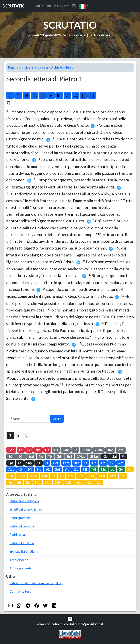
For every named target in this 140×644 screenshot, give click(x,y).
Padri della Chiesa (22, 543)
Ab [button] (48, 469)
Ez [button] (86, 463)
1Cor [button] (21, 476)
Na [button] (39, 469)
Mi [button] (30, 469)
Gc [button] (28, 482)
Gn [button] (21, 469)
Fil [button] (62, 476)
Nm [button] (38, 450)
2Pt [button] (47, 482)
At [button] (130, 469)
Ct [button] (20, 463)
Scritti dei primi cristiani (26, 509)
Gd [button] (90, 482)
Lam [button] (66, 463)
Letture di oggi (100, 35)
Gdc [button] (66, 450)
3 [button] (26, 435)
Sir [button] (39, 463)
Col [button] (71, 476)
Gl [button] (112, 463)
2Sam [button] (99, 450)
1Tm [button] (102, 476)
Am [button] (121, 463)
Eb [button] (19, 482)
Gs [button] (56, 450)
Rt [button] (75, 450)
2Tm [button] (113, 476)
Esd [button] (31, 456)
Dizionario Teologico (24, 501)
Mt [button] (94, 469)
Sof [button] (58, 469)
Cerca (57, 419)
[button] (84, 6)
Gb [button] (105, 456)
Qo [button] (11, 463)
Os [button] (103, 463)
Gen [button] (11, 450)
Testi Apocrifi (19, 560)
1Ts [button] (81, 476)
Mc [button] (103, 469)
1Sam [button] (86, 450)
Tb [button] (50, 456)
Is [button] (47, 463)
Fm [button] (10, 482)
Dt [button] (47, 450)
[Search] (29, 419)
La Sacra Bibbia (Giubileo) (56, 67)
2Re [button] (121, 450)
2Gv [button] (69, 482)
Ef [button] (53, 476)
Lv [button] (29, 450)
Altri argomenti (20, 568)
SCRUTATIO (14, 6)
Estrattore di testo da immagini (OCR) (36, 583)
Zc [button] (76, 469)
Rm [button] (11, 476)
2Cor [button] (33, 476)
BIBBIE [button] (36, 6)
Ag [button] (67, 469)
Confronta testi (21, 591)
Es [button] (21, 450)
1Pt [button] (37, 482)
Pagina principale (21, 67)
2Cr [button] (21, 456)
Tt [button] (123, 476)
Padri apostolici (20, 518)
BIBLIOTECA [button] (57, 6)
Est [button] (70, 456)
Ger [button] (56, 463)
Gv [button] (121, 469)
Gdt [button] (60, 456)
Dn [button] (94, 463)
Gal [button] (44, 476)
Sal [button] (115, 456)
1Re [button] (110, 450)
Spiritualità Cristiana (24, 551)
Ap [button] (99, 482)
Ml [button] (85, 469)
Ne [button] (41, 456)
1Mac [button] (81, 456)
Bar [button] (76, 463)
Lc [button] (112, 469)
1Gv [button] (58, 482)
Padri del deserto (22, 526)
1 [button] (10, 435)
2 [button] (18, 435)
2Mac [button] (94, 456)
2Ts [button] (91, 476)
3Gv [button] (79, 482)
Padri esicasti (19, 535)
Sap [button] (29, 463)
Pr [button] (123, 456)
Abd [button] (11, 469)
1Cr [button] (11, 456)
